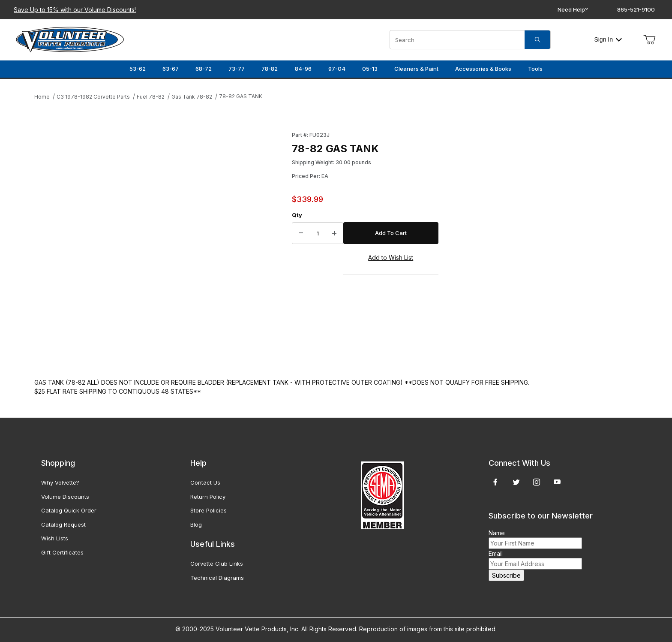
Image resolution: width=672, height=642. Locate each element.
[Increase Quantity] (334, 233)
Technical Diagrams (217, 578)
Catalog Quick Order (69, 510)
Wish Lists (55, 538)
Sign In (608, 39)
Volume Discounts (65, 497)
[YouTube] (557, 482)
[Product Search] (457, 40)
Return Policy (208, 497)
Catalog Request (63, 524)
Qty (297, 215)
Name (497, 533)
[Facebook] (495, 482)
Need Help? (573, 9)
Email (496, 553)
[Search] (537, 40)
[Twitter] (516, 482)
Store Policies (208, 510)
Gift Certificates (62, 552)
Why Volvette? (60, 482)
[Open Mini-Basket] (649, 40)
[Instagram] (537, 482)
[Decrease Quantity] (301, 233)
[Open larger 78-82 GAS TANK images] (160, 246)
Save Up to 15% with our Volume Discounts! (75, 10)
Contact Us (205, 482)
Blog (196, 524)
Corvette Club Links (217, 564)
